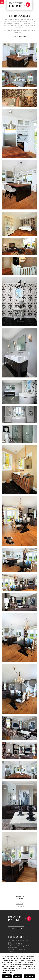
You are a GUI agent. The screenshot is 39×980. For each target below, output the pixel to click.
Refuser (18, 976)
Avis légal (19, 903)
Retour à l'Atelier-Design (19, 37)
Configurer (29, 976)
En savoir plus (7, 972)
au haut (19, 897)
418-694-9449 (20, 950)
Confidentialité (20, 906)
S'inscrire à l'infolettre (16, 928)
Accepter (7, 976)
